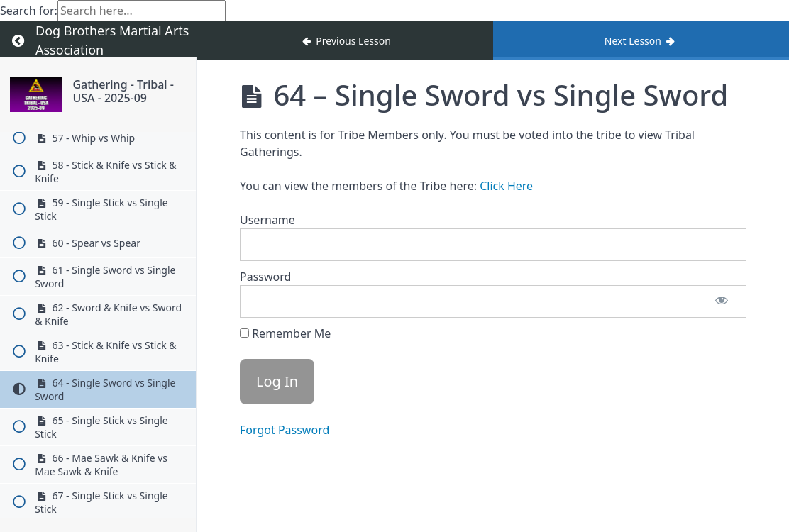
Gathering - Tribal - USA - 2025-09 (123, 91)
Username (267, 220)
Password (265, 277)
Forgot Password (285, 430)
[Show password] (722, 301)
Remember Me (285, 333)
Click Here (506, 186)
